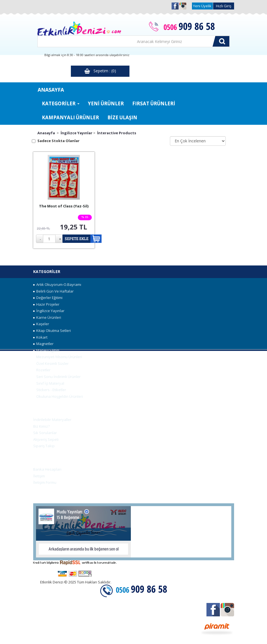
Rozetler (42, 370)
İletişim (39, 476)
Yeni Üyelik (202, 6)
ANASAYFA (51, 90)
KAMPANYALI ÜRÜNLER (70, 117)
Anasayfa (46, 133)
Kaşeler (41, 324)
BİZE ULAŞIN (122, 117)
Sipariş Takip (44, 446)
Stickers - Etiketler (50, 390)
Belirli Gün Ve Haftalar (53, 291)
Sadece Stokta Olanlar (58, 141)
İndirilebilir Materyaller (52, 420)
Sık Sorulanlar (45, 433)
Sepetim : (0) (100, 71)
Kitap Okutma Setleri (52, 331)
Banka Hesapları (47, 469)
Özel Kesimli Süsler (51, 363)
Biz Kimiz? (41, 426)
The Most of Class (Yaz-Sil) (64, 206)
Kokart (40, 337)
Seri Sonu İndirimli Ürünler (57, 377)
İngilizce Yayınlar (76, 133)
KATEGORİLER (61, 103)
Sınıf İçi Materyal (49, 383)
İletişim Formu (45, 482)
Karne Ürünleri (47, 317)
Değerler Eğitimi (48, 298)
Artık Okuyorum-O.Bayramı (57, 284)
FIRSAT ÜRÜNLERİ (154, 103)
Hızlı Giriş (224, 6)
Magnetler (43, 344)
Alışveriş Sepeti (46, 439)
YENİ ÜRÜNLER (106, 103)
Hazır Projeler (46, 304)
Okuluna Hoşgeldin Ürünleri (58, 396)
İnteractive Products (117, 133)
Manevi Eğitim (46, 350)
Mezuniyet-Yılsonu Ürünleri (58, 357)
